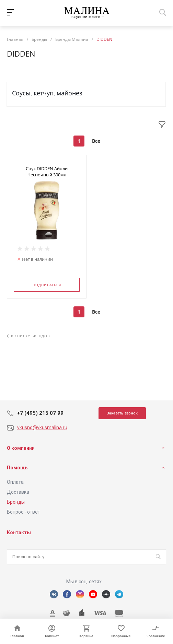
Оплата (15, 482)
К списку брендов (28, 336)
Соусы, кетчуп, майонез (47, 93)
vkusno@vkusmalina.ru (42, 428)
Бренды (16, 502)
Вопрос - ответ (24, 512)
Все (96, 141)
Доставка (18, 492)
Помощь (17, 468)
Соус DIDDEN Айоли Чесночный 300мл (47, 172)
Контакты (19, 532)
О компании (21, 448)
